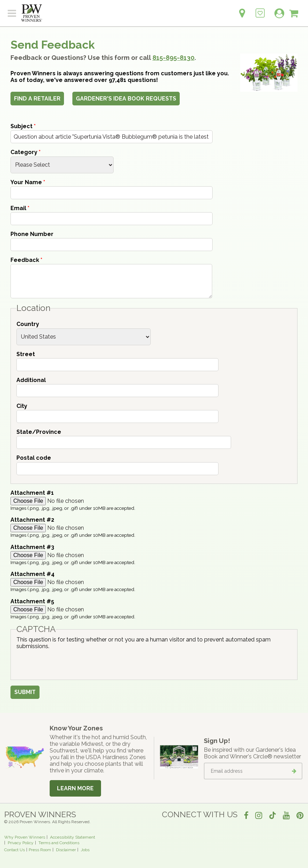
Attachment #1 (32, 493)
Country (28, 324)
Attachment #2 (32, 520)
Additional (31, 380)
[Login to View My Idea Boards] (260, 9)
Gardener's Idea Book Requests (126, 99)
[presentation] (70, 663)
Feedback (26, 260)
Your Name (28, 182)
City (22, 406)
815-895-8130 (173, 58)
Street (26, 354)
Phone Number (32, 234)
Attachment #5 (32, 601)
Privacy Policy (21, 843)
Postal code (34, 458)
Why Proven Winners (25, 837)
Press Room (40, 850)
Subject (23, 126)
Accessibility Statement (73, 837)
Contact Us (15, 850)
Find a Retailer (37, 99)
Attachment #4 (33, 574)
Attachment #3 (32, 547)
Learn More (75, 788)
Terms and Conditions (59, 843)
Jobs (85, 850)
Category (26, 152)
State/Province (39, 432)
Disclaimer (66, 850)
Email (20, 208)
